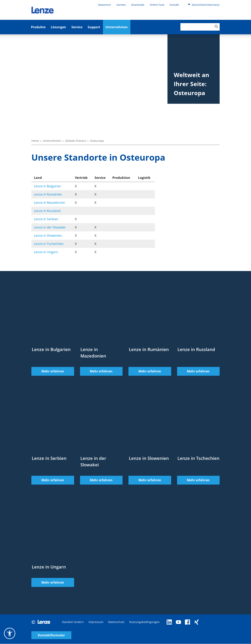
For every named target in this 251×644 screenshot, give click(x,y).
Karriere (121, 5)
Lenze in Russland (47, 211)
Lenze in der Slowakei (50, 227)
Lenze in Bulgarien (47, 186)
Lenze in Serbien (46, 219)
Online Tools (157, 5)
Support (94, 27)
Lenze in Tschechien (49, 244)
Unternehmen (117, 27)
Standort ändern (73, 624)
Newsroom (105, 5)
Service (77, 27)
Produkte (38, 27)
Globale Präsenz (76, 141)
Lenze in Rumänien (48, 194)
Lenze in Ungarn (46, 252)
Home (35, 141)
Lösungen (58, 27)
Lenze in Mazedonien (50, 203)
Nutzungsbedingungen (144, 624)
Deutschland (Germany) (204, 5)
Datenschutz (116, 624)
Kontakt (174, 5)
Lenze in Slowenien (48, 236)
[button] (10, 633)
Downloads (138, 5)
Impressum (96, 624)
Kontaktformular (187, 624)
